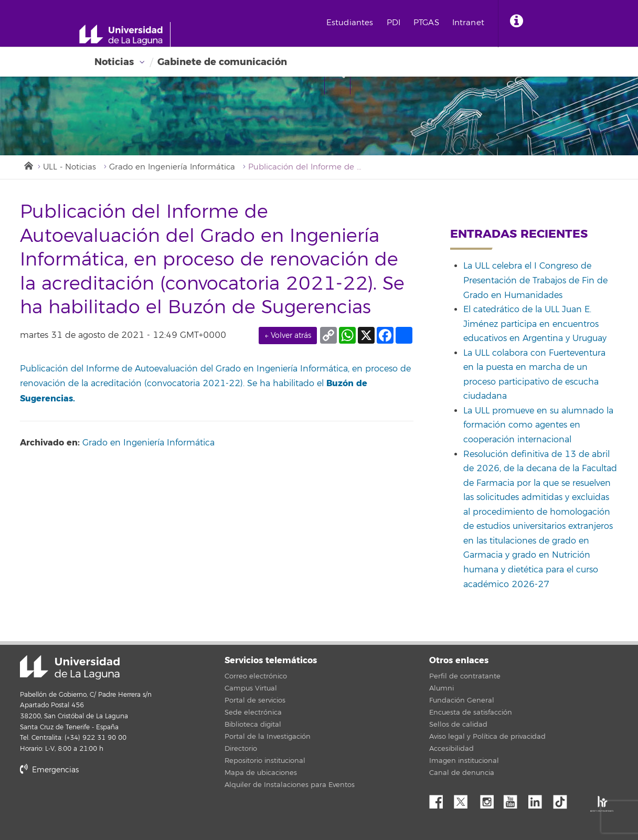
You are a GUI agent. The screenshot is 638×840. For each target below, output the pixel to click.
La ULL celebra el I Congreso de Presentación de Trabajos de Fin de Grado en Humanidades (535, 280)
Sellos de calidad (458, 725)
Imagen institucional (464, 761)
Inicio (28, 165)
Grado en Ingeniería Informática (172, 167)
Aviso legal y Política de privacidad (487, 737)
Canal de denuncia (462, 773)
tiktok (563, 799)
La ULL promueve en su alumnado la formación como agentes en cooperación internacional (538, 425)
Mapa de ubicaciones (261, 773)
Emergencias (49, 770)
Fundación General (462, 700)
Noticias (114, 62)
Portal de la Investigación (268, 737)
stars (99, 806)
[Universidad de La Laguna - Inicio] (125, 35)
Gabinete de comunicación (222, 62)
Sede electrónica (253, 713)
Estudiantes (350, 23)
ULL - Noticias (70, 167)
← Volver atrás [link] (288, 336)
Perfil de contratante (465, 676)
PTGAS (426, 23)
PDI (394, 23)
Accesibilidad (451, 749)
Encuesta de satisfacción (471, 713)
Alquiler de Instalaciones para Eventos (290, 785)
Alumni (442, 688)
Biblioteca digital (253, 725)
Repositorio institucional (265, 761)
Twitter (465, 799)
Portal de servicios (255, 700)
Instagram (490, 799)
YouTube (514, 799)
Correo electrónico (256, 676)
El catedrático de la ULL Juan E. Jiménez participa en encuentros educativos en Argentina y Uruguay (535, 324)
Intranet (468, 23)
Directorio (241, 749)
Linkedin (539, 799)
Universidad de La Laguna (70, 667)
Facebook (440, 799)
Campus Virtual (251, 688)
